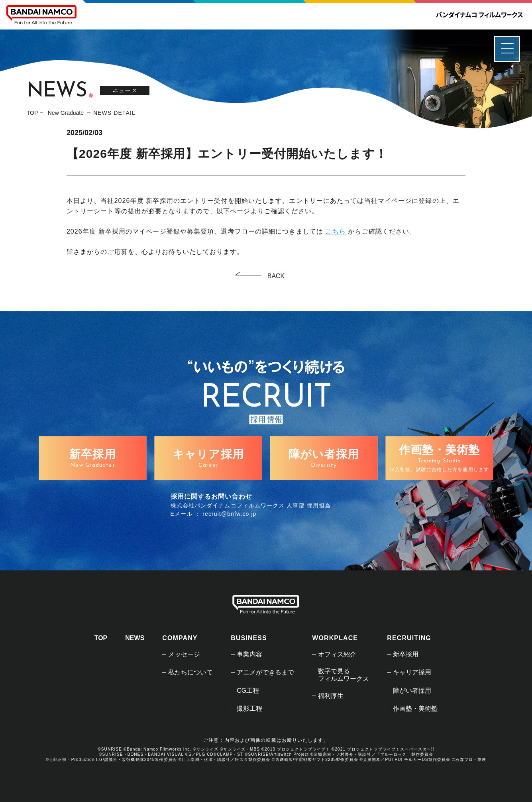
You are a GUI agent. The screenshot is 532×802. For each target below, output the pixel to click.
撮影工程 (249, 709)
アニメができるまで (265, 672)
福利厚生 (331, 696)
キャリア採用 (412, 672)
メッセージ (184, 654)
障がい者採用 (412, 691)
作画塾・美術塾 (415, 709)
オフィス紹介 (337, 654)
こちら (335, 231)
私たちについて (190, 672)
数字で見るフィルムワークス (344, 675)
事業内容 (249, 654)
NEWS (135, 638)
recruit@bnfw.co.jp (229, 514)
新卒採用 (406, 654)
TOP (32, 113)
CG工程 (248, 691)
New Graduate (67, 113)
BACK (276, 276)
